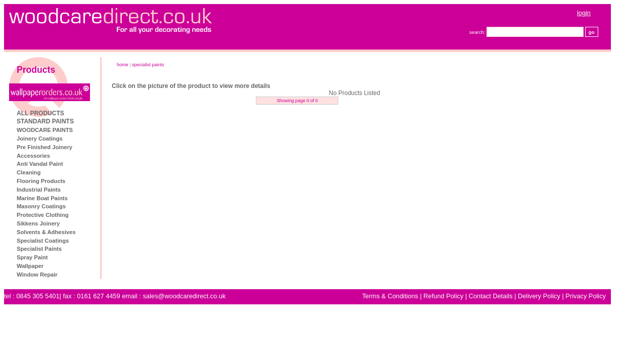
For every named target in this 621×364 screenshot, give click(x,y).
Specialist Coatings (43, 241)
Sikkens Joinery (38, 223)
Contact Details (491, 296)
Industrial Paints (39, 190)
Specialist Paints (39, 249)
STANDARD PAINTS (45, 121)
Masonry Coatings (41, 206)
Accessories (33, 156)
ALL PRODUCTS (40, 113)
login (584, 13)
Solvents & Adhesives (46, 232)
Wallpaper (30, 266)
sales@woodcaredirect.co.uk (184, 296)
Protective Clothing (43, 215)
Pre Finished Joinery (45, 147)
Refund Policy (443, 296)
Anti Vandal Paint (40, 164)
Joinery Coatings (40, 139)
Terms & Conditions (390, 296)
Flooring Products (41, 181)
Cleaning (29, 172)
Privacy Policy (586, 296)
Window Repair (37, 275)
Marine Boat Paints (42, 198)
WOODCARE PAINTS (45, 130)
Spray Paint (32, 257)
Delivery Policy (539, 296)
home (123, 65)
